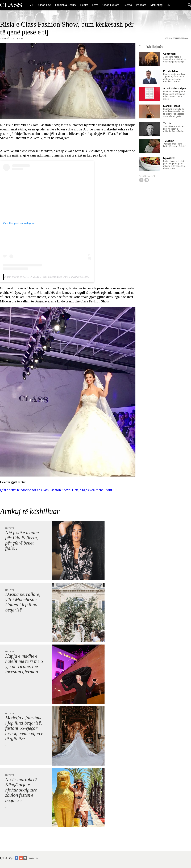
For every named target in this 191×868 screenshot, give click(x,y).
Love (95, 5)
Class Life (45, 5)
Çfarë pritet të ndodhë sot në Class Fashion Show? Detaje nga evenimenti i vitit (56, 490)
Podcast (141, 5)
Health (84, 5)
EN (168, 5)
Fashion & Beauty (66, 5)
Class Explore (111, 5)
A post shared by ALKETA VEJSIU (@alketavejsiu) (32, 277)
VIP (32, 5)
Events (128, 5)
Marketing (156, 5)
